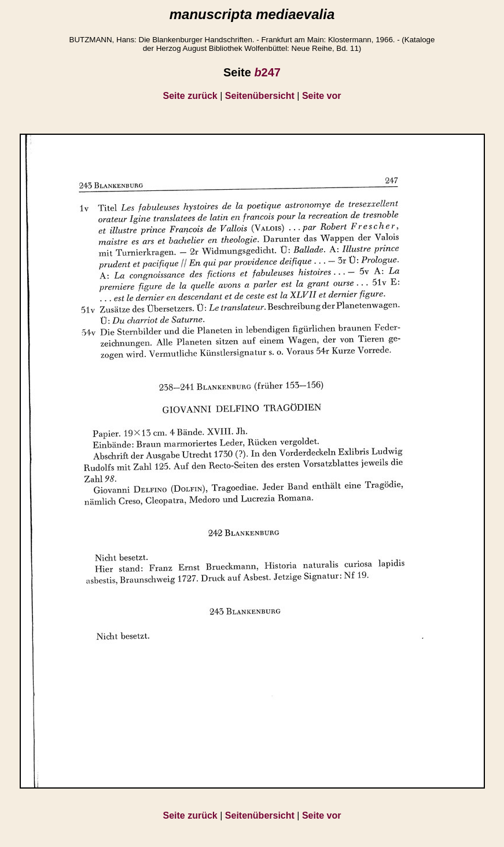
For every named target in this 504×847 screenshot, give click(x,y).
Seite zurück (190, 96)
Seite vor (322, 96)
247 (267, 72)
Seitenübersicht (260, 96)
